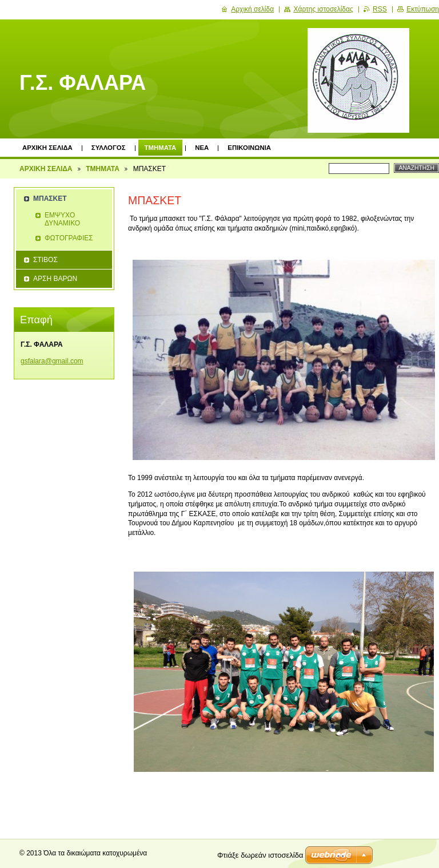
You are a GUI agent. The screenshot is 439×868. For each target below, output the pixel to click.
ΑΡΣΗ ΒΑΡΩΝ (55, 279)
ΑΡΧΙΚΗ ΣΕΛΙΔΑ (47, 148)
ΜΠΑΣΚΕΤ (50, 199)
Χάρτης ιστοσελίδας (323, 9)
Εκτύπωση (423, 9)
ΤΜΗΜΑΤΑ (161, 148)
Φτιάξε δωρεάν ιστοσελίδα (260, 855)
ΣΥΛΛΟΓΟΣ (109, 148)
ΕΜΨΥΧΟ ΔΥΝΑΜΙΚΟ (62, 219)
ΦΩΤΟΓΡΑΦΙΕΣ (69, 238)
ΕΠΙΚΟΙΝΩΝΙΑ (249, 148)
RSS (380, 9)
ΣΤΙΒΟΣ (45, 260)
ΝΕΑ (202, 148)
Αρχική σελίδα (252, 9)
